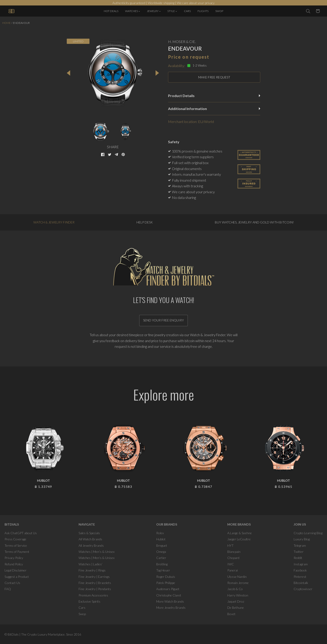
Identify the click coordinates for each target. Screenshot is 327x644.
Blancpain (234, 552)
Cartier (161, 558)
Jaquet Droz (236, 601)
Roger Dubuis (166, 577)
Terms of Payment (17, 552)
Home (6, 23)
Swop (82, 614)
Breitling (162, 564)
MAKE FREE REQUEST (214, 77)
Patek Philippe (166, 583)
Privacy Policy (14, 558)
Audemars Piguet (168, 589)
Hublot (161, 539)
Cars (82, 608)
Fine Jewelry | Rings (92, 570)
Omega (161, 552)
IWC (231, 564)
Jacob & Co (235, 589)
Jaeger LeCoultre (239, 539)
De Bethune (236, 608)
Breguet (162, 545)
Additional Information (214, 109)
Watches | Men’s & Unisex (97, 552)
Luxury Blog (302, 539)
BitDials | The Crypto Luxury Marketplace (36, 634)
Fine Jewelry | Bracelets (95, 583)
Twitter (299, 552)
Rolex (160, 533)
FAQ (8, 589)
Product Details (214, 96)
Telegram (300, 545)
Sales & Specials (89, 533)
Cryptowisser (303, 589)
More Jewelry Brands (171, 608)
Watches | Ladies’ (90, 564)
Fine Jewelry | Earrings (94, 577)
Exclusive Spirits (89, 601)
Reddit (298, 558)
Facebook (300, 570)
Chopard (233, 558)
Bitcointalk (301, 583)
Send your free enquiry (163, 320)
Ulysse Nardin (237, 577)
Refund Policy (14, 564)
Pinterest (300, 577)
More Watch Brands (170, 601)
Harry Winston (238, 595)
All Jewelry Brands (91, 545)
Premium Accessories (93, 595)
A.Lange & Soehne (240, 533)
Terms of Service (16, 545)
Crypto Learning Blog (308, 533)
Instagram (301, 564)
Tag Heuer (163, 570)
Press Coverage (15, 539)
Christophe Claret (169, 595)
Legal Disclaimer (16, 570)
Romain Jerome (238, 583)
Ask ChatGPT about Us (21, 533)
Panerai (233, 570)
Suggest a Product (17, 577)
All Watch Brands (90, 539)
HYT (230, 545)
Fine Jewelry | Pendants (95, 589)
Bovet (231, 614)
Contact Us (12, 583)
